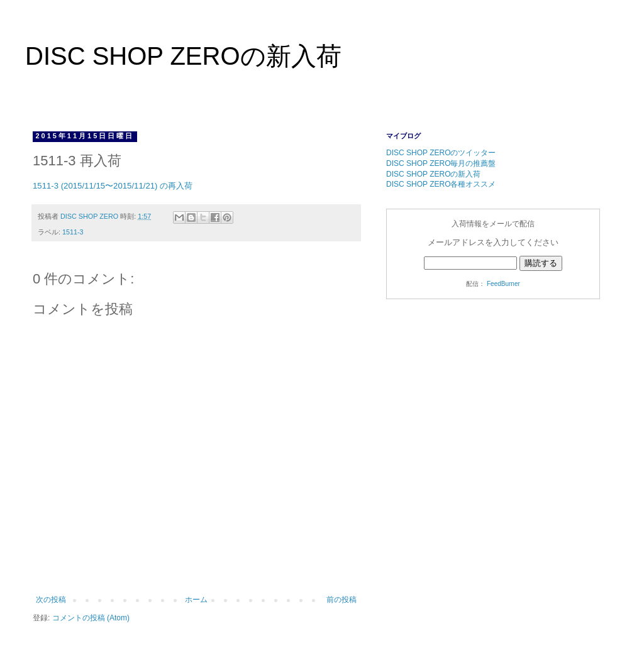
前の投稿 (341, 600)
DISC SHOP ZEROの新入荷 (183, 56)
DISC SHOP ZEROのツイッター (441, 153)
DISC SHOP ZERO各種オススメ (441, 184)
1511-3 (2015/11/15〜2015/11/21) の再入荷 (113, 186)
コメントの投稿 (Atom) (91, 618)
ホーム (196, 600)
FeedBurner (503, 284)
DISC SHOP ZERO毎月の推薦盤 (441, 163)
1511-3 (73, 232)
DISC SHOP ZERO (90, 216)
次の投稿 (51, 600)
